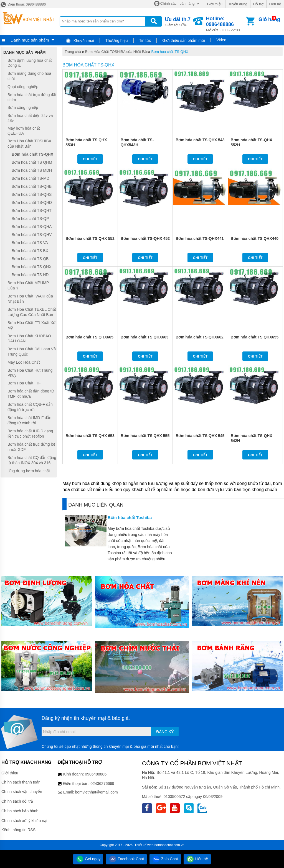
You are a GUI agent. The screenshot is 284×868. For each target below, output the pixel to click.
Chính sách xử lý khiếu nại (24, 821)
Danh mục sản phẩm (30, 40)
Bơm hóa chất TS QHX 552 (90, 238)
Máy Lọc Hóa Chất (24, 362)
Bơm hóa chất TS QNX (32, 267)
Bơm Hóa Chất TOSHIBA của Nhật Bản (117, 52)
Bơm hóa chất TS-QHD (32, 202)
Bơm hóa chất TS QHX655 (255, 337)
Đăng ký (165, 732)
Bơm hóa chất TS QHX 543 (200, 140)
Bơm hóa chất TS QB (30, 259)
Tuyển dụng (238, 4)
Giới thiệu (215, 4)
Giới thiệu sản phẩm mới (184, 40)
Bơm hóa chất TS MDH (32, 170)
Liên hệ (275, 4)
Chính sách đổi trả (17, 801)
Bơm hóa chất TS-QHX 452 (145, 238)
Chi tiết (90, 159)
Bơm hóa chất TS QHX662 (200, 337)
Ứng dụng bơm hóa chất (29, 471)
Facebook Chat (126, 859)
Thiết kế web (144, 845)
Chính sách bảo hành (20, 811)
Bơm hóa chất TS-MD (31, 178)
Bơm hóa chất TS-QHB (32, 186)
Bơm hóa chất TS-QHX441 (200, 238)
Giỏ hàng (269, 19)
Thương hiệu (116, 40)
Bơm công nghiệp (23, 107)
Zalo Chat (165, 859)
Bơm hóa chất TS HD (30, 275)
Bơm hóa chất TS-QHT (32, 210)
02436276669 (102, 784)
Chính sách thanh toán (21, 782)
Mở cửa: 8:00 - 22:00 (225, 24)
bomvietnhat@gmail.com (96, 792)
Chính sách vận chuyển (22, 792)
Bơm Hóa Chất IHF (24, 383)
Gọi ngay (88, 859)
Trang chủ (73, 52)
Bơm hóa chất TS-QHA (32, 227)
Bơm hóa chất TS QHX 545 (200, 436)
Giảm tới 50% (178, 21)
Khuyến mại (80, 41)
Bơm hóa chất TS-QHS (32, 194)
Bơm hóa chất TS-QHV (32, 235)
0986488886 (96, 774)
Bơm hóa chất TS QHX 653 (90, 436)
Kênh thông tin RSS (18, 830)
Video (221, 40)
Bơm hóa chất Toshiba (130, 518)
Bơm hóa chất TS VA (30, 243)
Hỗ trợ (258, 4)
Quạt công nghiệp (23, 87)
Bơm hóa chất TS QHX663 (145, 337)
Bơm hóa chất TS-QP (30, 219)
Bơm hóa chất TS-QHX (170, 52)
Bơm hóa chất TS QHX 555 (145, 436)
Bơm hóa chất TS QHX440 (255, 238)
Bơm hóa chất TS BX (30, 251)
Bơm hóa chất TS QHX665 (89, 337)
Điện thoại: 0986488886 (23, 4)
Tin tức (145, 40)
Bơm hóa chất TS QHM (32, 162)
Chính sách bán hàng (177, 3)
